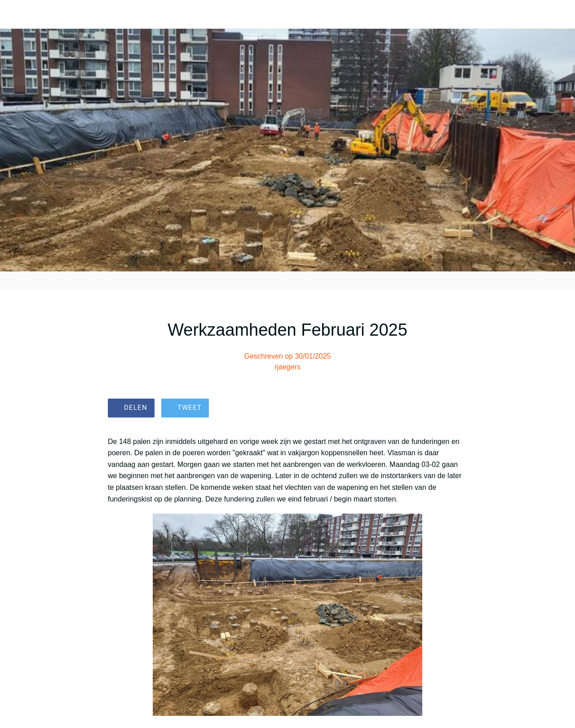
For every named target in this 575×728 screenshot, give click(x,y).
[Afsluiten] (14, 14)
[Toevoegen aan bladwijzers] (456, 409)
